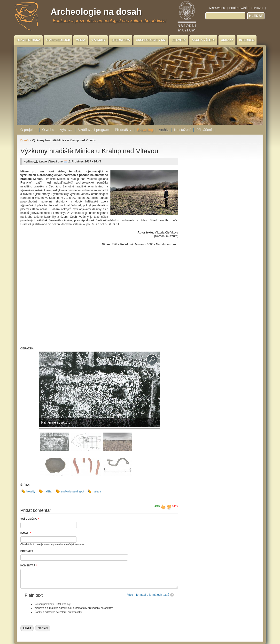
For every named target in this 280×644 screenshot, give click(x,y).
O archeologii (58, 40)
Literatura (121, 40)
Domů (24, 140)
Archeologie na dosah (96, 12)
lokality (31, 491)
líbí (163, 507)
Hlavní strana (28, 40)
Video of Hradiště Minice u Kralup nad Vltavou (98, 298)
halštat (48, 491)
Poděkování (238, 8)
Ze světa (179, 40)
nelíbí (169, 507)
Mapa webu (217, 8)
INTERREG (247, 40)
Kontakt (257, 8)
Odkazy (227, 40)
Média (81, 40)
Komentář (29, 565)
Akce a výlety (203, 40)
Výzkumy (98, 40)
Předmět (27, 551)
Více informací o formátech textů (148, 595)
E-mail (26, 533)
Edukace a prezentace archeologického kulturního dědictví (109, 21)
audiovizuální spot (72, 491)
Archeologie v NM (151, 40)
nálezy (97, 491)
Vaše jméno (30, 519)
